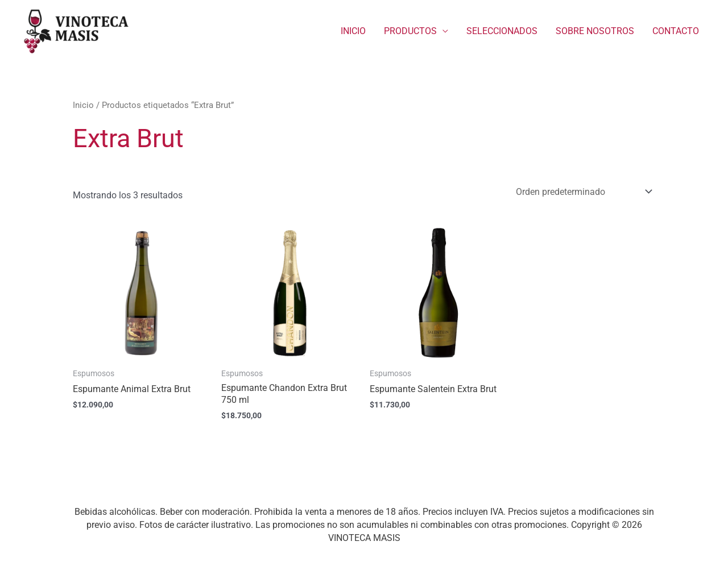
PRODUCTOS (410, 31)
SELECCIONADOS (502, 31)
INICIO (353, 31)
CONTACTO (676, 31)
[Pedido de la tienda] (582, 192)
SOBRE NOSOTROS (595, 31)
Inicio (83, 105)
